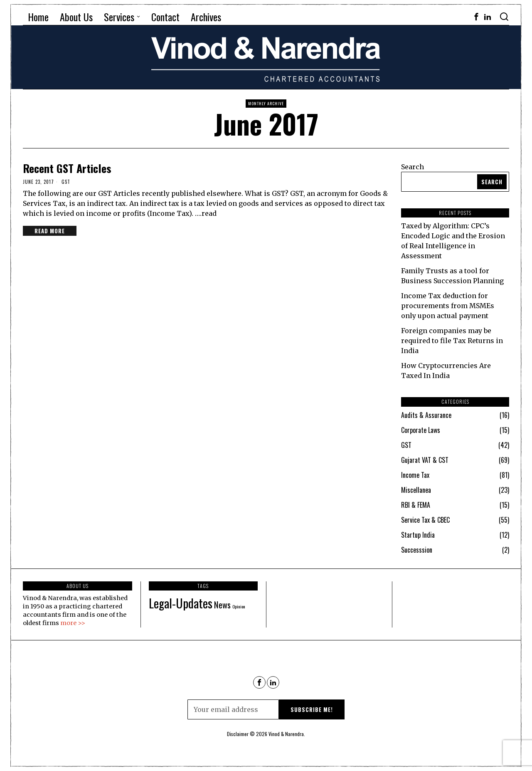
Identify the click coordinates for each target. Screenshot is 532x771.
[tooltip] (476, 17)
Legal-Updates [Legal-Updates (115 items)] (181, 603)
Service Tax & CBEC (425, 520)
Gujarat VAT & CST (425, 460)
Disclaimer (238, 734)
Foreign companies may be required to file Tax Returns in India (452, 341)
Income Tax (415, 475)
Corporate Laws (421, 430)
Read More (50, 231)
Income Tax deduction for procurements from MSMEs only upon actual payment (448, 306)
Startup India (418, 535)
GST (66, 182)
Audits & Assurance (426, 415)
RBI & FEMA (416, 505)
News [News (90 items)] (222, 605)
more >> (73, 623)
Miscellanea (416, 490)
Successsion (417, 550)
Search (413, 167)
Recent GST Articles (67, 168)
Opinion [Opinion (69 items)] (239, 606)
